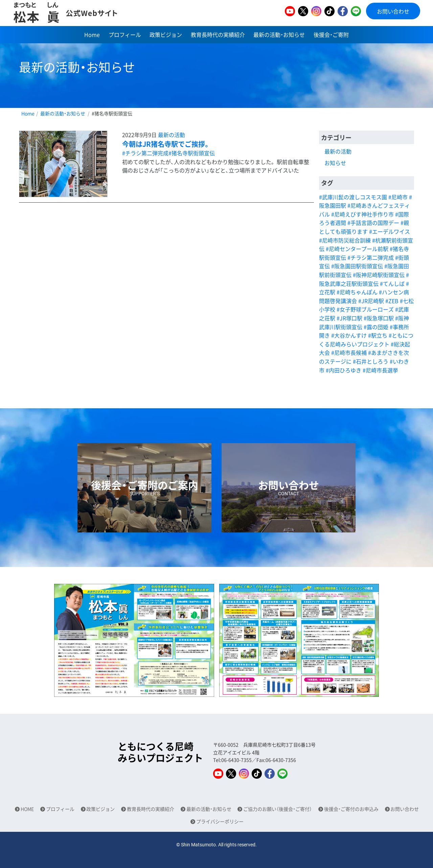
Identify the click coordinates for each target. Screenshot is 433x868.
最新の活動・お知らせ (279, 36)
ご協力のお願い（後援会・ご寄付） (278, 809)
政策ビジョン (166, 36)
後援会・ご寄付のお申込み (351, 809)
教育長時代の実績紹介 (218, 36)
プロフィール (125, 36)
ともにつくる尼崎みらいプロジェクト (160, 752)
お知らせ (335, 163)
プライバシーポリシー (220, 821)
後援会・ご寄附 (331, 36)
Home (92, 36)
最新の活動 (172, 135)
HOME (27, 809)
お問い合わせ (393, 12)
